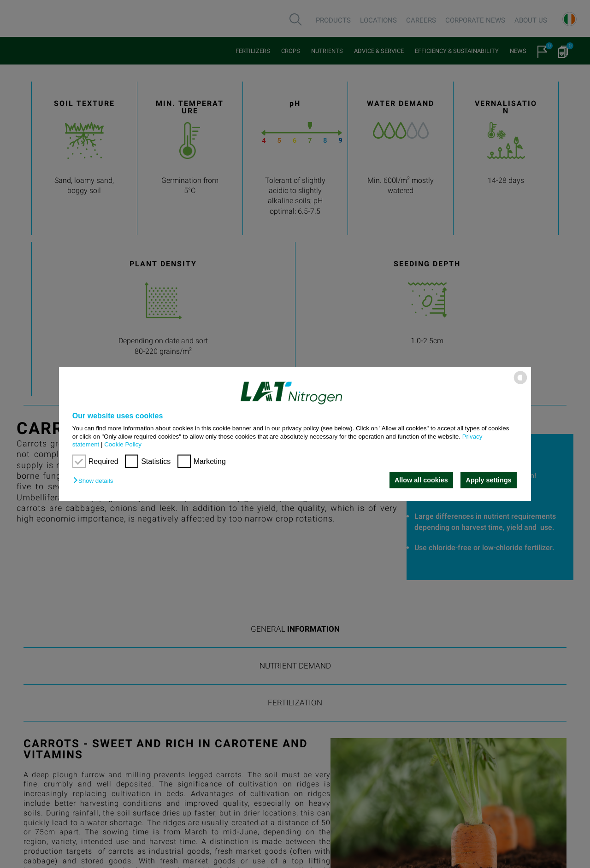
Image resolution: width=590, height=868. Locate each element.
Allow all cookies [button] (421, 480)
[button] (95, 481)
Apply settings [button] (489, 480)
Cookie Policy (123, 444)
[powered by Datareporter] (520, 384)
